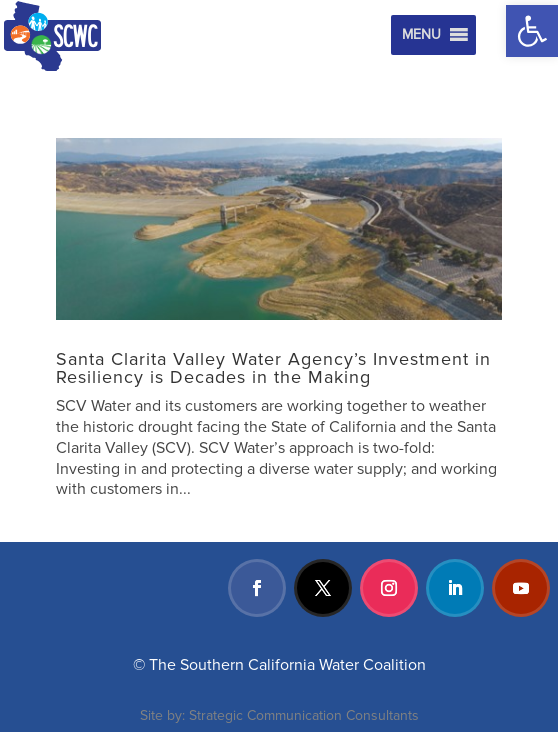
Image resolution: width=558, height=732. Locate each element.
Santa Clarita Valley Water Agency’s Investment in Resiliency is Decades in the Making (273, 368)
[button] (532, 31)
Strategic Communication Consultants (304, 715)
